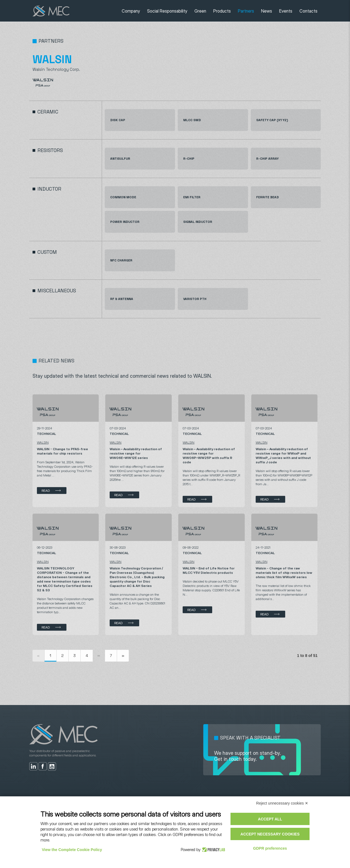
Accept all (270, 819)
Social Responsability (167, 11)
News (267, 11)
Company (131, 11)
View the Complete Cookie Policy (72, 850)
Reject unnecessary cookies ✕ (282, 803)
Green (200, 11)
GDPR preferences (270, 848)
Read (46, 515)
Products (222, 11)
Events (286, 11)
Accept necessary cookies (270, 834)
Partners (246, 11)
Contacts (308, 11)
